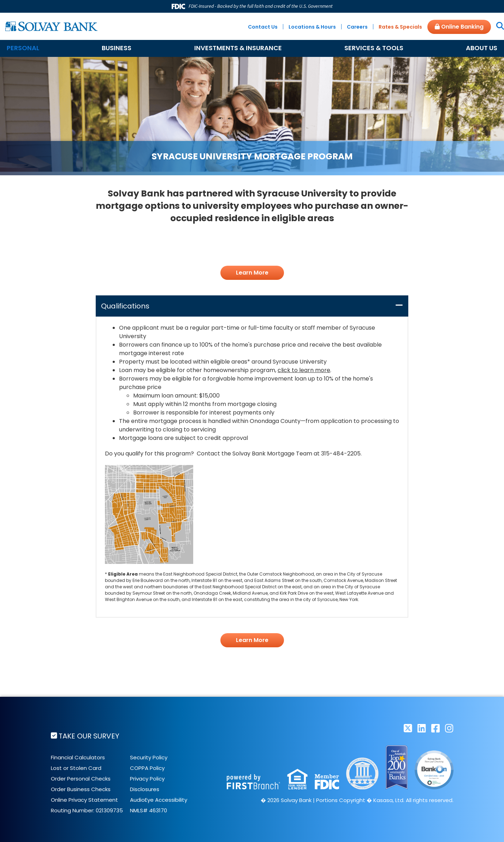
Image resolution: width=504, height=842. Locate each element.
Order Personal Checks (81, 778)
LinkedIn (422, 728)
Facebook (435, 728)
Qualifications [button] (125, 306)
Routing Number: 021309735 (87, 810)
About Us (482, 48)
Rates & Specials (400, 27)
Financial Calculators (78, 757)
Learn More (252, 273)
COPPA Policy (147, 768)
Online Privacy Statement (84, 799)
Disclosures (145, 789)
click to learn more (304, 370)
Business (117, 48)
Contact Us (263, 27)
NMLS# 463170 (149, 810)
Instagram (449, 728)
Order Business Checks (81, 789)
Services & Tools (374, 48)
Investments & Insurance (238, 48)
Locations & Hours (312, 27)
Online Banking (459, 27)
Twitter (408, 728)
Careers (357, 27)
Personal (23, 48)
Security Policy (149, 757)
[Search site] (497, 27)
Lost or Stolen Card (76, 768)
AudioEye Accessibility (159, 799)
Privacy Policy (147, 778)
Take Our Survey (89, 736)
